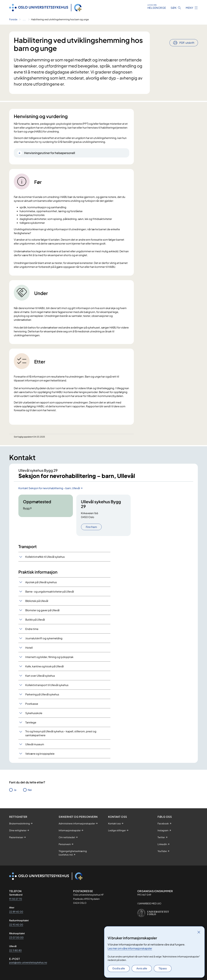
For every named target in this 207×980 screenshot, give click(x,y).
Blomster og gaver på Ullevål (42, 610)
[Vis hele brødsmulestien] (24, 19)
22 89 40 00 (16, 912)
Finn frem (91, 527)
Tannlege (31, 723)
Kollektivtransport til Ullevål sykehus (47, 685)
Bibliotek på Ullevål (37, 601)
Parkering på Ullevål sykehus (42, 695)
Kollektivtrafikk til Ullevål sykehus (45, 557)
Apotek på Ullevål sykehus (41, 582)
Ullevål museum (35, 744)
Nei (30, 790)
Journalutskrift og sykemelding (44, 638)
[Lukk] (199, 932)
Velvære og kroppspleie (40, 754)
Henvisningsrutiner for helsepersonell (50, 153)
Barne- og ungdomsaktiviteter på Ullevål (50, 592)
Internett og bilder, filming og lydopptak (49, 657)
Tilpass (163, 968)
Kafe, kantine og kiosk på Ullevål (44, 667)
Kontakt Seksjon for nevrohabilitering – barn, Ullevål (49, 488)
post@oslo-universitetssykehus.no (28, 962)
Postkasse (32, 704)
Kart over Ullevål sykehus (40, 676)
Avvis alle (142, 968)
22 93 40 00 (16, 925)
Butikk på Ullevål (35, 620)
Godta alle (119, 968)
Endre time (32, 629)
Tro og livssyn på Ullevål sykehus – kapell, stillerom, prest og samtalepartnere (61, 734)
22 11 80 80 (15, 950)
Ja (15, 790)
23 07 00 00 (16, 937)
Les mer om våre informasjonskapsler (130, 948)
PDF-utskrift (187, 35)
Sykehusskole (34, 713)
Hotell (29, 648)
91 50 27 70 (16, 899)
